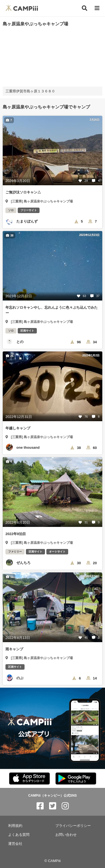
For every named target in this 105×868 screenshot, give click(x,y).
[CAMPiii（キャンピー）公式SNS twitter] (53, 806)
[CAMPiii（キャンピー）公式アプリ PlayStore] (76, 779)
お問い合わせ (66, 835)
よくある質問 (19, 835)
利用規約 (15, 826)
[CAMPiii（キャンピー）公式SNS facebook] (40, 806)
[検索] (85, 8)
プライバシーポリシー (73, 826)
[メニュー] (97, 8)
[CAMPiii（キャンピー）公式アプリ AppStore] (29, 779)
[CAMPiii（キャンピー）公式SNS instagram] (65, 806)
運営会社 (15, 844)
